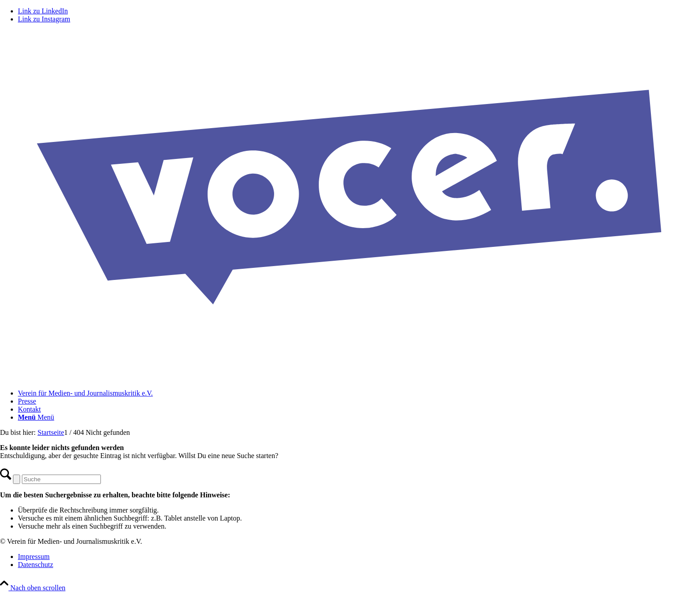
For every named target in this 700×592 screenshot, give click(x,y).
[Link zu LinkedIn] (43, 11)
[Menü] (36, 417)
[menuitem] (359, 393)
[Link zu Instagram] (44, 19)
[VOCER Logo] (350, 378)
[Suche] (61, 479)
